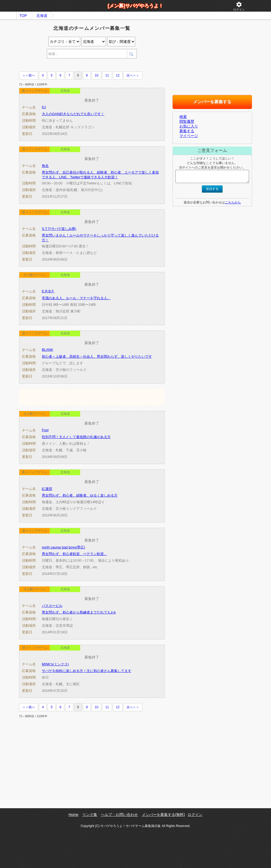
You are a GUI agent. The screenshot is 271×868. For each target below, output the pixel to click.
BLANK (48, 350)
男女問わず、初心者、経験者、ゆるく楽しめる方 (80, 495)
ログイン (239, 6)
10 (96, 75)
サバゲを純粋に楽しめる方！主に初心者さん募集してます (87, 671)
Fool (45, 430)
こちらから (233, 202)
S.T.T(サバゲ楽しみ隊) (59, 229)
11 (107, 75)
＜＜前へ (29, 75)
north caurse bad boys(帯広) (63, 547)
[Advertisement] (81, 66)
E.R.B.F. (48, 291)
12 (118, 75)
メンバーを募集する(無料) (163, 815)
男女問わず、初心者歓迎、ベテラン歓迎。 (74, 554)
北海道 (42, 16)
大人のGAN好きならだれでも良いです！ (73, 114)
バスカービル (52, 606)
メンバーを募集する (212, 102)
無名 (45, 166)
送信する (212, 189)
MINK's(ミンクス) (55, 664)
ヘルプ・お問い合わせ (119, 815)
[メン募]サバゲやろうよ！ (135, 6)
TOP (23, 16)
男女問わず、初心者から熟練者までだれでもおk (79, 612)
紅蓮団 (47, 489)
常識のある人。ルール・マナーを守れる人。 (76, 298)
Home (73, 815)
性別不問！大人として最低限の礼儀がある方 (76, 437)
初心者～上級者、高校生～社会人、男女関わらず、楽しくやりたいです (97, 356)
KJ (44, 107)
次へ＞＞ (133, 75)
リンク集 (90, 815)
